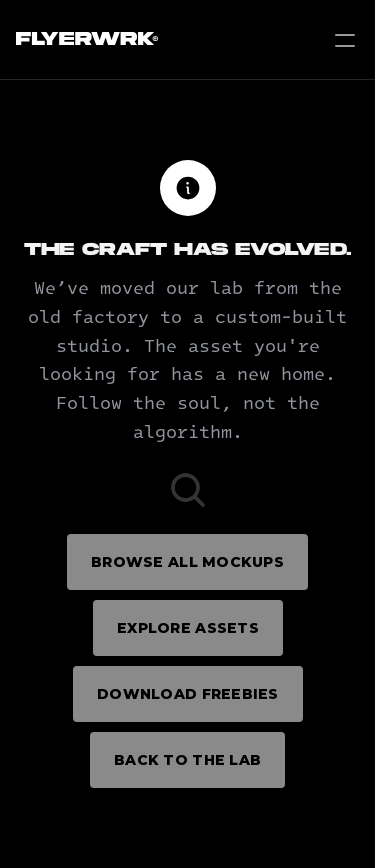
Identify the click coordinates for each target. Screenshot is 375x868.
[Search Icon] (188, 490)
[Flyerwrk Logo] (84, 40)
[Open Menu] (345, 40)
